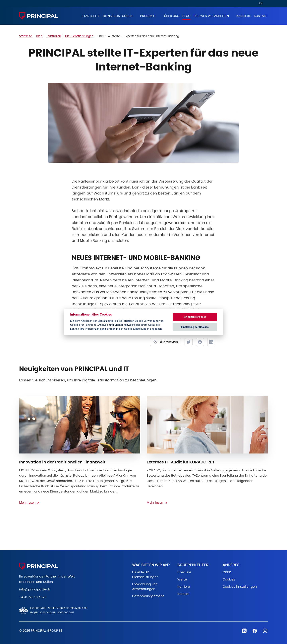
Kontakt (261, 16)
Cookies (229, 580)
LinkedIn (211, 342)
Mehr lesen (27, 502)
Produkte (148, 16)
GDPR (227, 572)
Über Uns (172, 16)
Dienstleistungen (118, 16)
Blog (186, 16)
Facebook (200, 342)
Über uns (184, 572)
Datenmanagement (148, 596)
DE (261, 3)
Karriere (244, 16)
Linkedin (244, 631)
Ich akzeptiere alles (195, 317)
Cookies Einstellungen (240, 587)
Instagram (265, 631)
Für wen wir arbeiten (211, 16)
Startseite (91, 16)
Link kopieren (169, 342)
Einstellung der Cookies (195, 327)
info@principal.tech (35, 589)
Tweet (189, 342)
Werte (182, 580)
